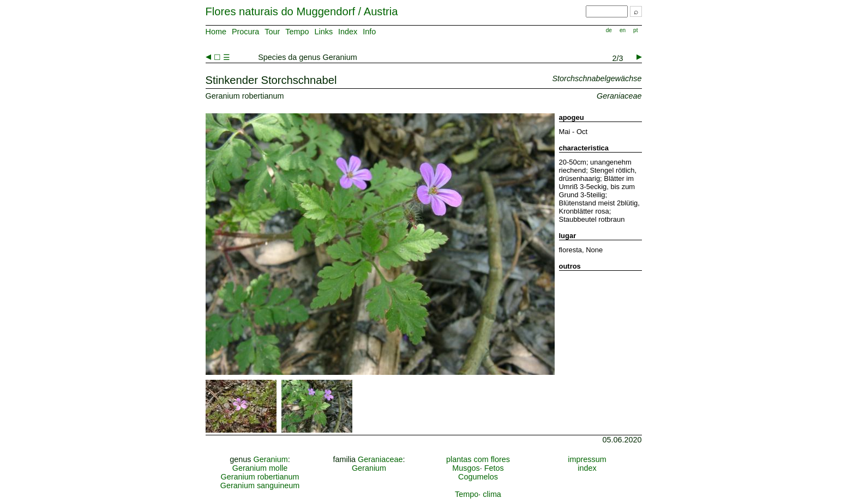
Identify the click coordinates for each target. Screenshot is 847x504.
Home (216, 32)
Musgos (466, 468)
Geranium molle (260, 468)
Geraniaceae (380, 459)
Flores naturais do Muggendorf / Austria (302, 11)
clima (492, 494)
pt (635, 30)
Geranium (271, 459)
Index (348, 32)
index (587, 468)
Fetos (494, 468)
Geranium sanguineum (260, 485)
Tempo (297, 32)
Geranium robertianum (260, 477)
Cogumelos (478, 477)
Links (323, 32)
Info (369, 32)
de (609, 30)
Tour (272, 32)
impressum (587, 459)
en (623, 30)
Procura (245, 32)
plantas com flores (478, 459)
